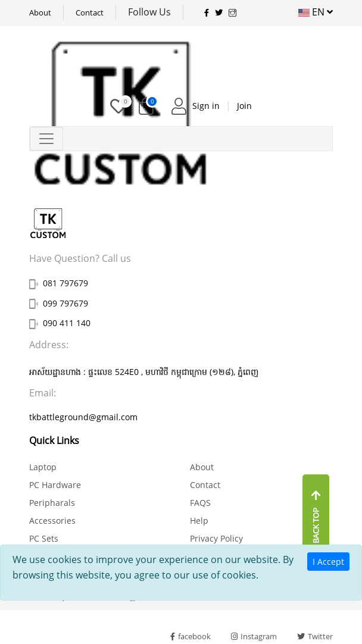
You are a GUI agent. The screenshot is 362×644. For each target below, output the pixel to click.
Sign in (206, 106)
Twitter (315, 636)
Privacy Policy (216, 538)
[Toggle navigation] (46, 139)
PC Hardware (55, 485)
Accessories (52, 520)
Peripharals (52, 503)
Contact (90, 12)
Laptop (43, 467)
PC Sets (44, 538)
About (40, 12)
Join (244, 106)
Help (199, 520)
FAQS (200, 503)
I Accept (328, 562)
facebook (191, 636)
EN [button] (316, 12)
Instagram (254, 636)
